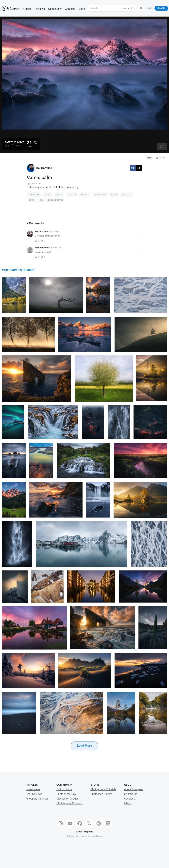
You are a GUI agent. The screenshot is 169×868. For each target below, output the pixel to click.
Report (161, 158)
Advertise (130, 799)
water (114, 195)
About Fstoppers (134, 789)
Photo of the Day (66, 794)
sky (41, 200)
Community (55, 9)
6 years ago (54, 232)
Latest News (33, 789)
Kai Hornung (44, 168)
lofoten (72, 195)
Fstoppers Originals (37, 799)
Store (82, 9)
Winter (59, 195)
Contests (70, 9)
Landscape (34, 195)
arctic (48, 195)
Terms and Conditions (91, 836)
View (149, 158)
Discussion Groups (68, 799)
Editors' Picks (64, 789)
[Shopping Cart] (141, 8)
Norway (85, 195)
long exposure (55, 200)
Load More (84, 746)
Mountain (127, 195)
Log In (149, 8)
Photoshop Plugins (101, 794)
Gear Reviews (34, 794)
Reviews (40, 9)
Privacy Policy (74, 836)
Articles (27, 9)
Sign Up (161, 8)
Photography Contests (69, 803)
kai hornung (100, 195)
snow (32, 200)
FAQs (127, 803)
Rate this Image (15, 142)
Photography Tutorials (103, 789)
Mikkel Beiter (41, 232)
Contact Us (131, 794)
